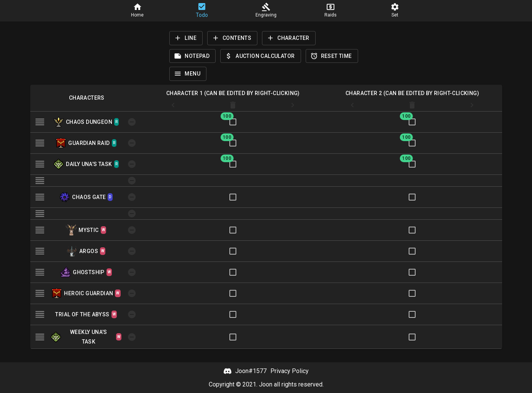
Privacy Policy (290, 371)
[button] (138, 11)
